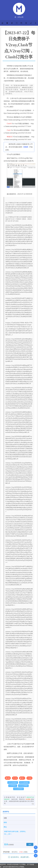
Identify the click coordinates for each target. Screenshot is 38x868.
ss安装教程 (13, 786)
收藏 (9, 778)
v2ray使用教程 (18, 789)
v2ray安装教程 (13, 783)
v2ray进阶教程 (24, 783)
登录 (6, 844)
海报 (29, 778)
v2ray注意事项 (23, 786)
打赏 (15, 778)
